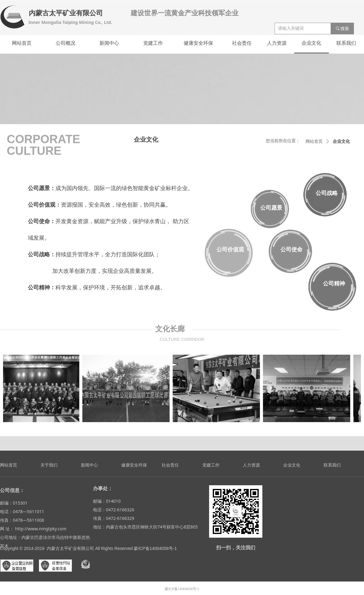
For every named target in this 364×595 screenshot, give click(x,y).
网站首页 (314, 141)
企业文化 (341, 141)
